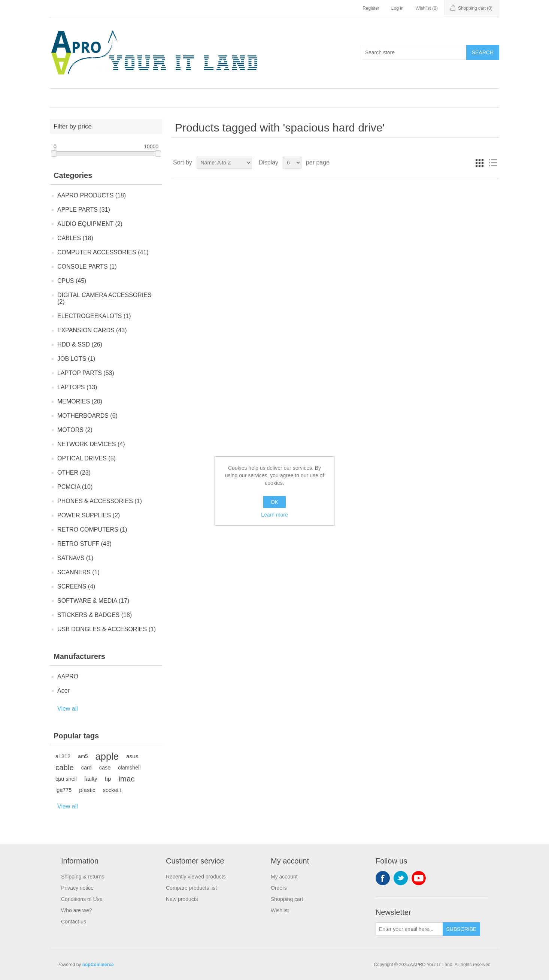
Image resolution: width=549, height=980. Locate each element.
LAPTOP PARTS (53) (86, 373)
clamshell (129, 768)
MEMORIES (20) (80, 401)
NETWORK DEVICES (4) (91, 444)
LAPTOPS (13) (77, 387)
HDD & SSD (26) (80, 344)
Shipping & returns (83, 877)
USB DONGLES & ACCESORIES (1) (107, 629)
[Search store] (414, 52)
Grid (479, 163)
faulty (91, 779)
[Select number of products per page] (292, 163)
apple (107, 756)
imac (127, 779)
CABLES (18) (75, 238)
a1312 (63, 756)
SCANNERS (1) (78, 572)
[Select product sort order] (224, 163)
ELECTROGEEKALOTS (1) (94, 316)
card (87, 768)
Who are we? (76, 910)
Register (371, 8)
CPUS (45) (72, 281)
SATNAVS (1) (75, 558)
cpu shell (66, 779)
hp (108, 779)
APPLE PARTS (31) (84, 210)
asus (132, 756)
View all (68, 709)
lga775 (63, 790)
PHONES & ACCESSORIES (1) (100, 501)
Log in (398, 8)
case (105, 768)
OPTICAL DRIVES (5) (87, 458)
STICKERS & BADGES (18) (95, 615)
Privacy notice (77, 888)
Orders (279, 888)
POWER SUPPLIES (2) (89, 515)
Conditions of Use (82, 899)
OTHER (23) (74, 473)
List (493, 163)
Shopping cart (287, 899)
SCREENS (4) (76, 586)
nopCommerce (98, 965)
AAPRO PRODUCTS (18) (92, 195)
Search (483, 52)
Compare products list (191, 888)
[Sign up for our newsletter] (409, 929)
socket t (112, 790)
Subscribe (462, 929)
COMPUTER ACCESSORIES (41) (103, 252)
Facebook (383, 878)
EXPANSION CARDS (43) (92, 330)
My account (284, 877)
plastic (87, 790)
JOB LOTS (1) (76, 359)
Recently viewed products (196, 877)
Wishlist (280, 910)
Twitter (401, 878)
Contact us (74, 922)
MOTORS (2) (75, 430)
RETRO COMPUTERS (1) (92, 530)
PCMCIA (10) (75, 487)
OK (274, 502)
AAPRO (68, 676)
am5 (83, 756)
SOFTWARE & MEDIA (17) (93, 601)
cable (65, 768)
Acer (63, 691)
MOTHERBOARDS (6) (87, 416)
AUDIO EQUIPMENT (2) (90, 224)
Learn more (274, 515)
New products (182, 899)
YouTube (419, 878)
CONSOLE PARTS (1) (87, 267)
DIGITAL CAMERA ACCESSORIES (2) (104, 298)
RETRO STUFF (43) (84, 544)
